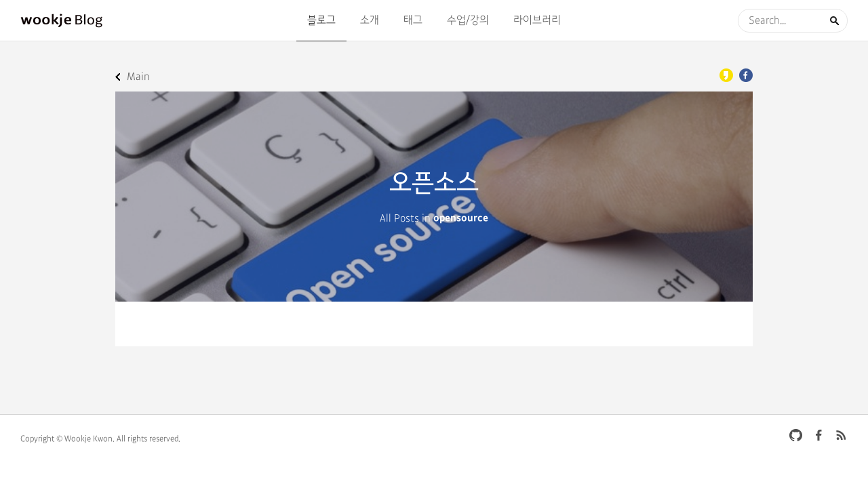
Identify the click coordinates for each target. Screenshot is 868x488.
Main (138, 77)
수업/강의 (468, 20)
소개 (370, 20)
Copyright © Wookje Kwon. (67, 439)
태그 (413, 20)
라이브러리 (537, 20)
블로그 (321, 20)
